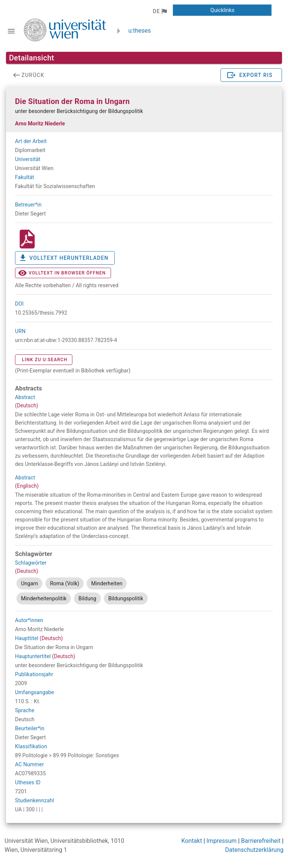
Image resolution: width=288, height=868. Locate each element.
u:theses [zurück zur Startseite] (139, 31)
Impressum (222, 841)
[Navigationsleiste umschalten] (11, 31)
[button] (160, 11)
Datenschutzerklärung (254, 850)
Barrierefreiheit (261, 841)
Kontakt (192, 841)
